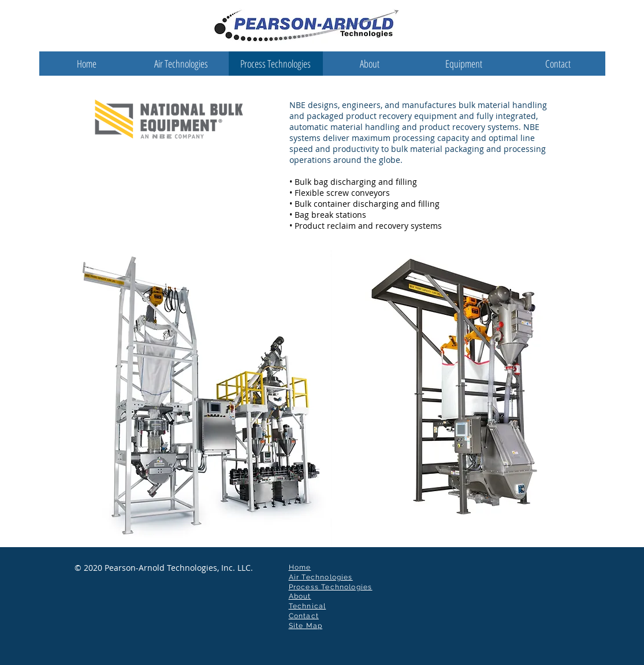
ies (367, 587)
